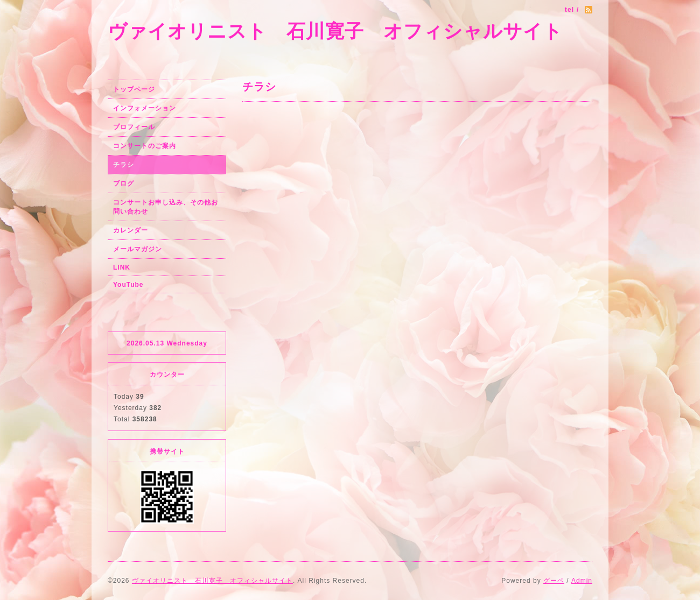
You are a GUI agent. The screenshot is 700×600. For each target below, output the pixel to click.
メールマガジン (138, 249)
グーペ (554, 581)
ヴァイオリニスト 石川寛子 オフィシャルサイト (335, 31)
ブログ (124, 183)
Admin (582, 581)
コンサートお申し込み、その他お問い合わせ (166, 207)
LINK (122, 267)
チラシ (124, 165)
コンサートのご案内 (145, 146)
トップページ (134, 89)
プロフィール (134, 127)
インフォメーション (145, 108)
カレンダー (131, 230)
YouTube (128, 285)
